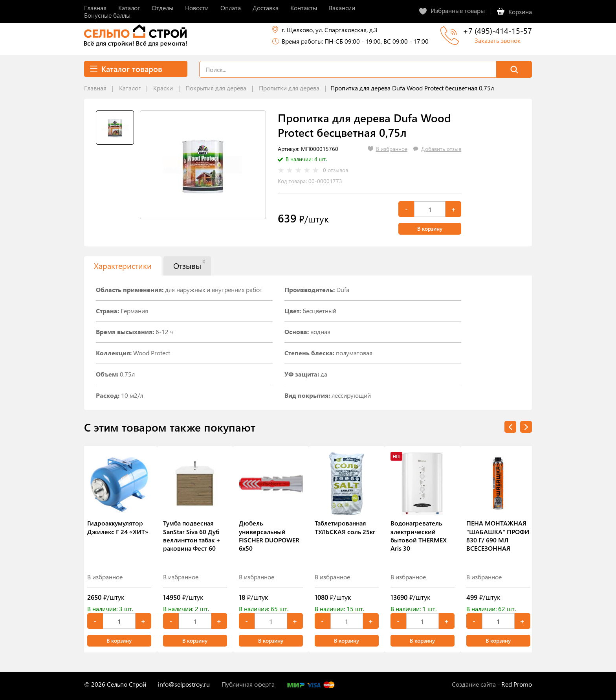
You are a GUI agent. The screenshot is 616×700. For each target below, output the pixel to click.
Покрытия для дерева (216, 88)
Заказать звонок (498, 40)
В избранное (105, 577)
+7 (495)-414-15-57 (497, 30)
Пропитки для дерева (289, 88)
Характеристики (123, 265)
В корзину (430, 229)
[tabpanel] (203, 165)
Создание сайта (474, 684)
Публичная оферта (248, 684)
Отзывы (189, 265)
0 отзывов (335, 170)
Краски (163, 88)
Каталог (130, 88)
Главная (95, 88)
